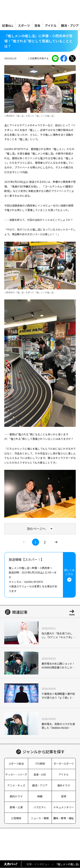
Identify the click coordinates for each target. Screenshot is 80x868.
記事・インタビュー (38, 864)
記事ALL (8, 25)
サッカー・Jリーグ (16, 774)
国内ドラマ (16, 796)
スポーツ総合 (16, 763)
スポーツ (24, 25)
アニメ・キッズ (16, 785)
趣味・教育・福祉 (64, 818)
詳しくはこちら (69, 575)
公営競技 (16, 818)
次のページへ (40, 529)
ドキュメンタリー (64, 807)
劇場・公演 (16, 807)
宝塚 (64, 796)
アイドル (51, 25)
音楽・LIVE (40, 774)
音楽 (37, 25)
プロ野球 (40, 763)
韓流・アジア (40, 785)
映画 (40, 796)
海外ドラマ (64, 785)
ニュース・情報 (40, 818)
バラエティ (40, 807)
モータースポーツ (64, 763)
